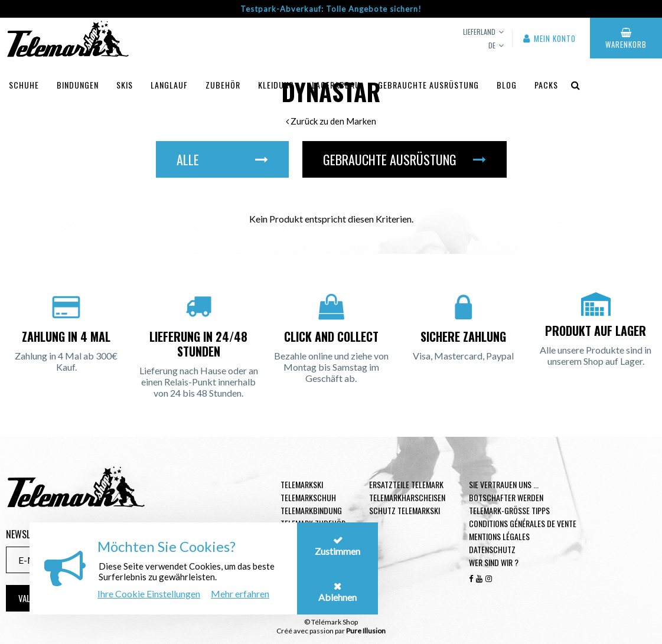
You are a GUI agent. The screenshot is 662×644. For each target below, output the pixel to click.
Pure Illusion (366, 631)
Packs (546, 85)
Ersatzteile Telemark (406, 484)
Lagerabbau (336, 85)
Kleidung (276, 85)
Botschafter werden (506, 497)
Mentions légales (499, 536)
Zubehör (223, 85)
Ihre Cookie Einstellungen (149, 594)
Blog (507, 85)
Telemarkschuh (308, 497)
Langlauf (169, 85)
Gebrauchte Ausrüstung (428, 85)
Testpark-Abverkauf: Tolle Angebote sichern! (331, 9)
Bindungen (78, 85)
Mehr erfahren (240, 594)
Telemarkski (302, 484)
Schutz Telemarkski (405, 510)
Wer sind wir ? (494, 562)
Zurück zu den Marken (331, 121)
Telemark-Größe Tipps (509, 510)
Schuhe (24, 85)
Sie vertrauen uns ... (504, 484)
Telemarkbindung (311, 510)
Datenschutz (492, 549)
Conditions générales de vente (523, 523)
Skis (125, 85)
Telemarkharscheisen (407, 497)
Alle (222, 159)
